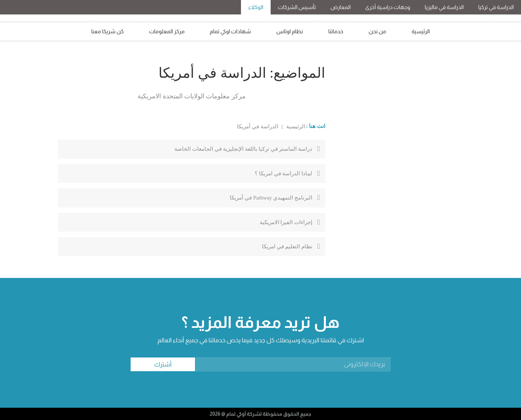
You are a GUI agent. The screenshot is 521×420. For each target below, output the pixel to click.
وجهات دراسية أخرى (387, 7)
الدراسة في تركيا (496, 7)
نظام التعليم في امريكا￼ (287, 247)
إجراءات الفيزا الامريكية (286, 222)
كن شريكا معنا (107, 31)
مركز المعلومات (167, 31)
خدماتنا (336, 31)
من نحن (378, 31)
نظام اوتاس (290, 31)
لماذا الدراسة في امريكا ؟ (283, 173)
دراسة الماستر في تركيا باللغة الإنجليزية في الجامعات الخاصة (243, 149)
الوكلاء (256, 7)
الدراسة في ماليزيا (444, 7)
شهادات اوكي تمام (230, 31)
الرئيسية (421, 31)
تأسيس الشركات (297, 7)
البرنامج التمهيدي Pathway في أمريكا (271, 198)
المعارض (340, 7)
